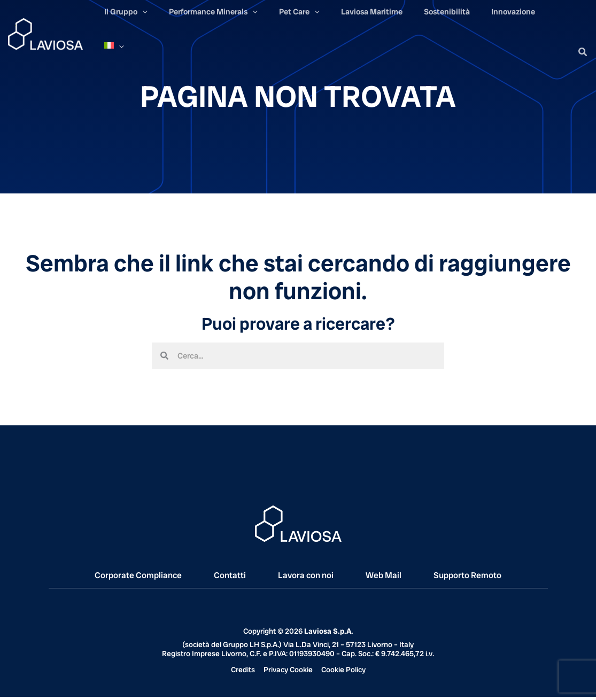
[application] (193, 38)
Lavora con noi (307, 577)
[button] (583, 37)
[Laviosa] (45, 26)
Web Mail (397, 577)
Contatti (220, 577)
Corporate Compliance (115, 577)
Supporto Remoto (493, 577)
